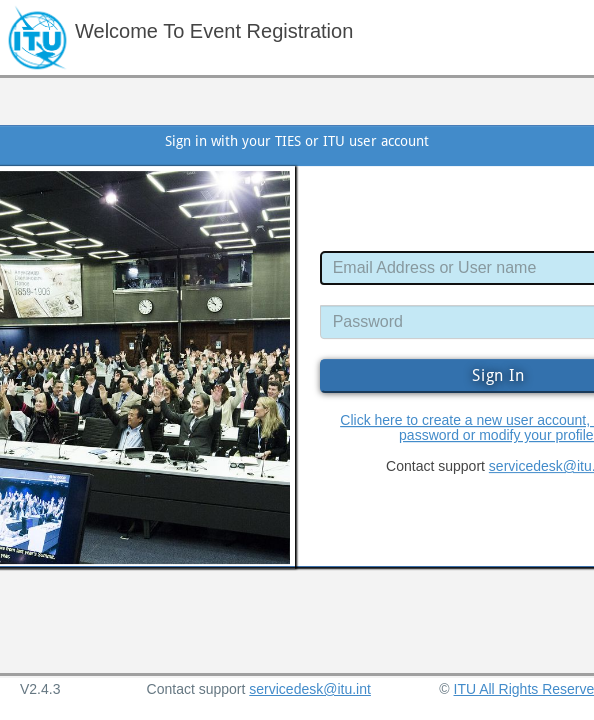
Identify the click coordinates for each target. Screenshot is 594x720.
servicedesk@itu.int (310, 689)
